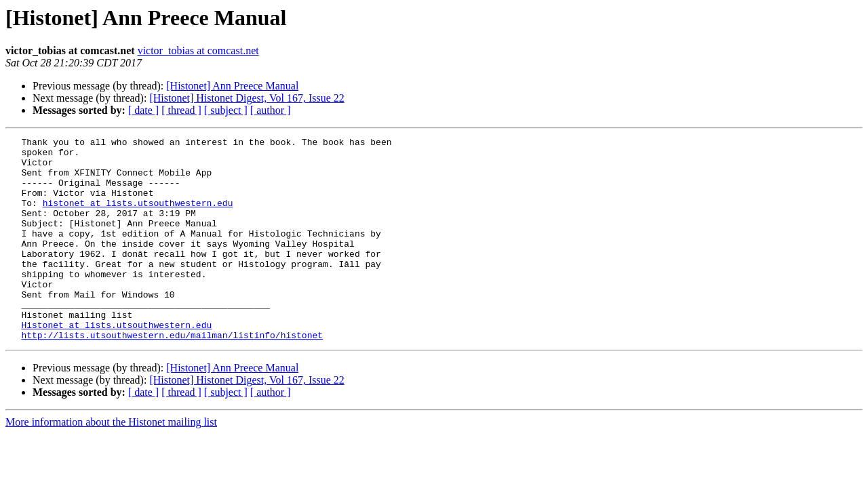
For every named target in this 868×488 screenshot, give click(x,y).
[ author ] (271, 110)
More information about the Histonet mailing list (111, 463)
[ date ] (143, 110)
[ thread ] (181, 110)
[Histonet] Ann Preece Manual (232, 86)
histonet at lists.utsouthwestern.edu (138, 217)
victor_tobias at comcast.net (198, 50)
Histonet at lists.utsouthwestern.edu (116, 363)
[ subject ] (226, 110)
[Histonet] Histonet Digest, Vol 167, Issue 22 (246, 98)
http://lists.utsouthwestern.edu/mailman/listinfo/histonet (172, 375)
